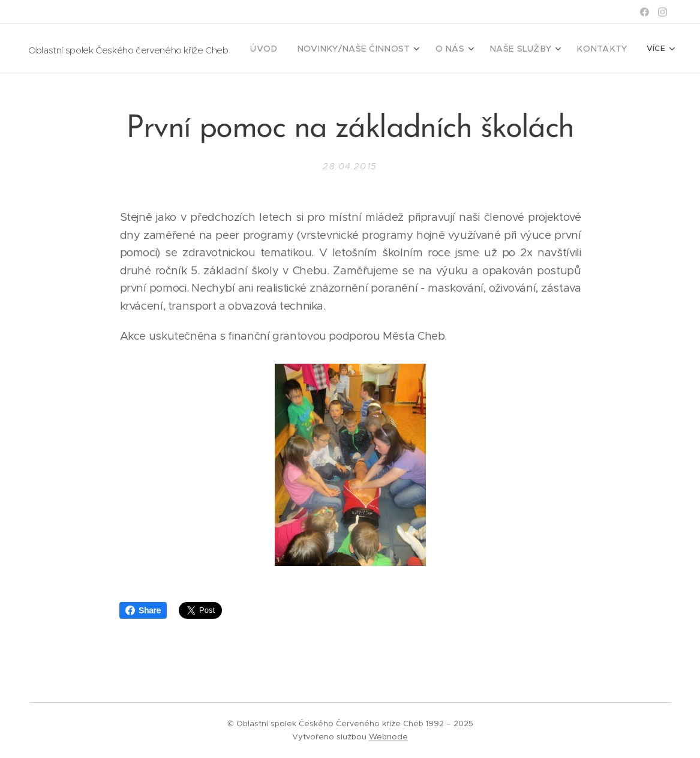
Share (143, 610)
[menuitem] (295, 49)
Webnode (388, 737)
